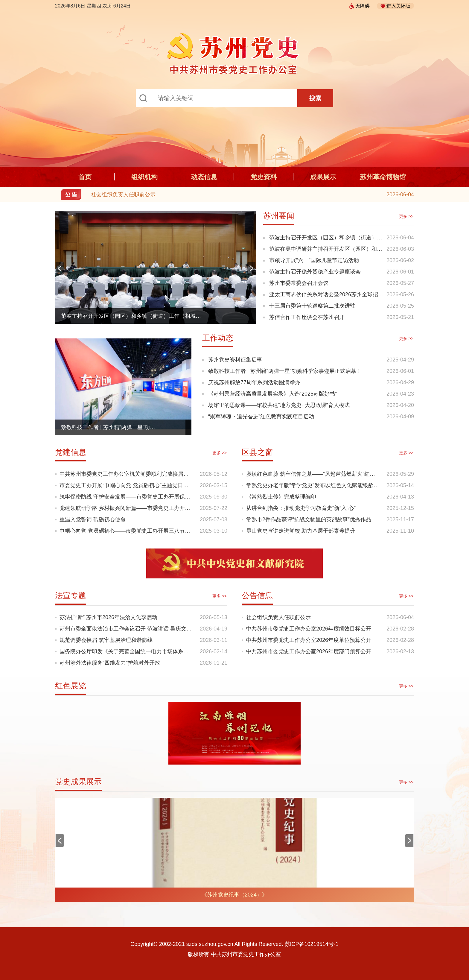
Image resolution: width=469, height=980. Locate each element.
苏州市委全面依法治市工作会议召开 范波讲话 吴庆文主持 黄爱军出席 (127, 629)
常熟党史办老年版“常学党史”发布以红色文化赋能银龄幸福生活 (313, 485)
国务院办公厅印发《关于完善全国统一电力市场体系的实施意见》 (127, 651)
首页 (85, 177)
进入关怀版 (395, 6)
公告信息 (257, 595)
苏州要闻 (279, 216)
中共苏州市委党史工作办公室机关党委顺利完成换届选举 (127, 474)
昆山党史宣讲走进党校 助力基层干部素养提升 (301, 531)
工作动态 (218, 338)
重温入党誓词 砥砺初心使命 (93, 519)
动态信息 (204, 177)
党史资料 (264, 177)
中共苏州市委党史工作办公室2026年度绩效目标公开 (309, 629)
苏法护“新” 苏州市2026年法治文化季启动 (108, 617)
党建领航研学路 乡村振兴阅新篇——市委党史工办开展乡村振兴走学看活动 (127, 508)
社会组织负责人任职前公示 (123, 195)
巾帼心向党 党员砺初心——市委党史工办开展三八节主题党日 (127, 531)
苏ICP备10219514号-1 (312, 944)
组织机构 (144, 177)
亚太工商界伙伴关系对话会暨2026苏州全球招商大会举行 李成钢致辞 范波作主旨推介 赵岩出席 (326, 296)
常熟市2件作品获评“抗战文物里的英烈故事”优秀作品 (309, 519)
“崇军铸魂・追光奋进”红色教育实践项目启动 (261, 417)
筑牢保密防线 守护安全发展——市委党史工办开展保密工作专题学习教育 (127, 497)
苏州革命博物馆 (383, 177)
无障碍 (360, 6)
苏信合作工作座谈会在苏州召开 (307, 317)
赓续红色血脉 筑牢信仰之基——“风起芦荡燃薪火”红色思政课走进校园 (313, 474)
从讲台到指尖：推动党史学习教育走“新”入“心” (301, 508)
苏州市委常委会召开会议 (299, 283)
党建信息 (71, 452)
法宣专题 (71, 595)
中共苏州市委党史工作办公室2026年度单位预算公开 (309, 640)
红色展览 (71, 686)
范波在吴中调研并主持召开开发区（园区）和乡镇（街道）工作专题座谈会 (326, 250)
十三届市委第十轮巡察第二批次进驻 (312, 306)
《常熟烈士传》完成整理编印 (281, 497)
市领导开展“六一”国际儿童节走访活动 (314, 260)
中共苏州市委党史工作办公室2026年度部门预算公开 (309, 651)
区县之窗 (257, 452)
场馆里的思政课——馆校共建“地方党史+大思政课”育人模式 (279, 405)
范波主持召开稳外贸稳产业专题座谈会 (315, 272)
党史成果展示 (78, 782)
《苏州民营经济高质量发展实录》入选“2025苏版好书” (272, 394)
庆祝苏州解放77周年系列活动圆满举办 (254, 382)
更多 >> (406, 216)
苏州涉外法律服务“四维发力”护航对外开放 (110, 663)
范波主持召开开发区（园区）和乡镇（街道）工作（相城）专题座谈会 (133, 316)
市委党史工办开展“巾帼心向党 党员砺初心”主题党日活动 (127, 485)
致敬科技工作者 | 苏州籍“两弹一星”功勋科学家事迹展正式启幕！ (110, 427)
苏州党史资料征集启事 (235, 360)
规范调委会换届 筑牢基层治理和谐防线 (106, 640)
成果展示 (323, 177)
